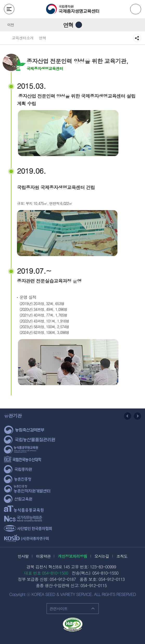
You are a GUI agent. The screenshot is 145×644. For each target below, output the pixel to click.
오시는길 (102, 556)
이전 (11, 25)
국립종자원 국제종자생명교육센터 (73, 9)
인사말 (23, 556)
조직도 (122, 556)
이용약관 (43, 556)
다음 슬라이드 (137, 416)
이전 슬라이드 (128, 416)
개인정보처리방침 (73, 556)
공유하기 (137, 38)
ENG (136, 9)
